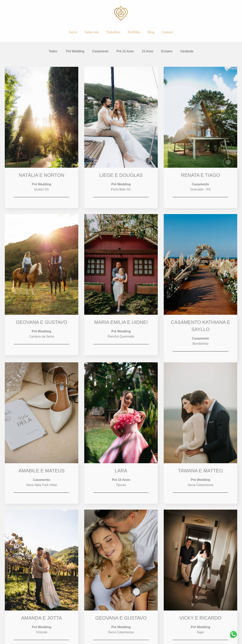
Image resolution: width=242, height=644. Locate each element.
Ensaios (167, 51)
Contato (167, 32)
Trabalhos (113, 32)
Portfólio (134, 32)
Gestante (187, 51)
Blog (151, 32)
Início (73, 32)
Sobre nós (92, 32)
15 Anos (147, 51)
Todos (53, 51)
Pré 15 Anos (125, 51)
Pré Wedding (75, 51)
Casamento (100, 51)
